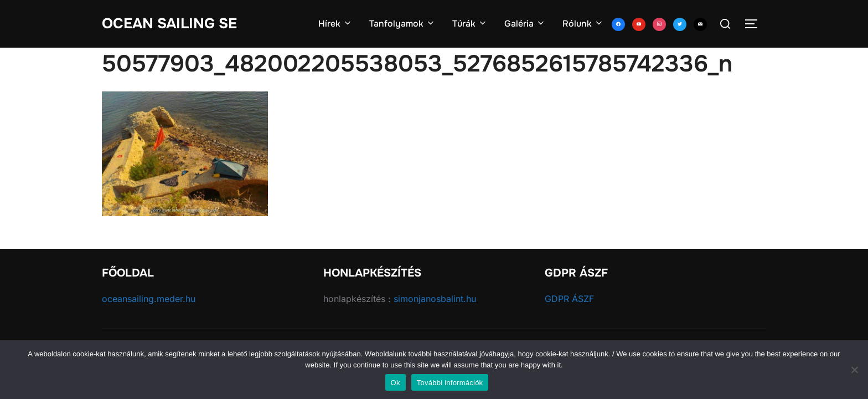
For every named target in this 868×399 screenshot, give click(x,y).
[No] (854, 370)
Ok (396, 383)
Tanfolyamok (402, 24)
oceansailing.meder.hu (149, 299)
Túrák (470, 24)
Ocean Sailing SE (169, 24)
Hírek (335, 24)
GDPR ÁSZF (569, 299)
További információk (450, 383)
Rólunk (583, 24)
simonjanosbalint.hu (435, 299)
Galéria (525, 24)
